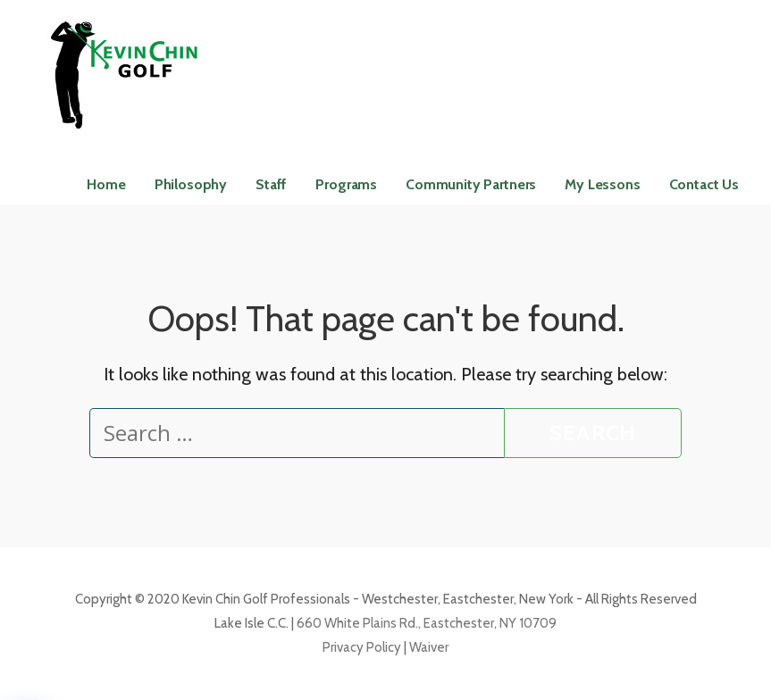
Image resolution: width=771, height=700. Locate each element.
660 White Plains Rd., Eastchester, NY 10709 (427, 623)
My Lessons (602, 184)
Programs (346, 184)
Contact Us (704, 184)
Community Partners (471, 184)
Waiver (427, 647)
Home (106, 184)
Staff (271, 184)
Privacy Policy (362, 647)
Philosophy (191, 184)
